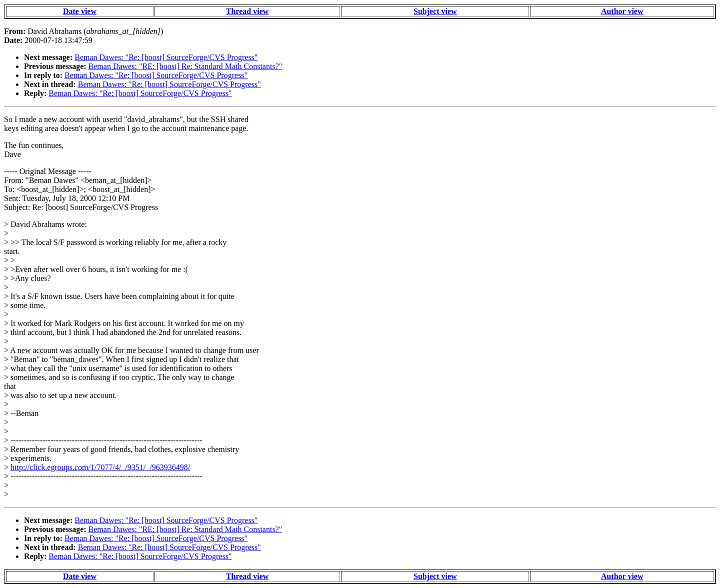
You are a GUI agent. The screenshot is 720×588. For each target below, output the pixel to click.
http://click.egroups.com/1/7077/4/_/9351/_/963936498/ (100, 467)
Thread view (247, 11)
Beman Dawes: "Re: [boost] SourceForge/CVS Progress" (166, 57)
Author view (622, 11)
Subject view (435, 11)
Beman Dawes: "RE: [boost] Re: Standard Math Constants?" (185, 66)
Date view (80, 11)
